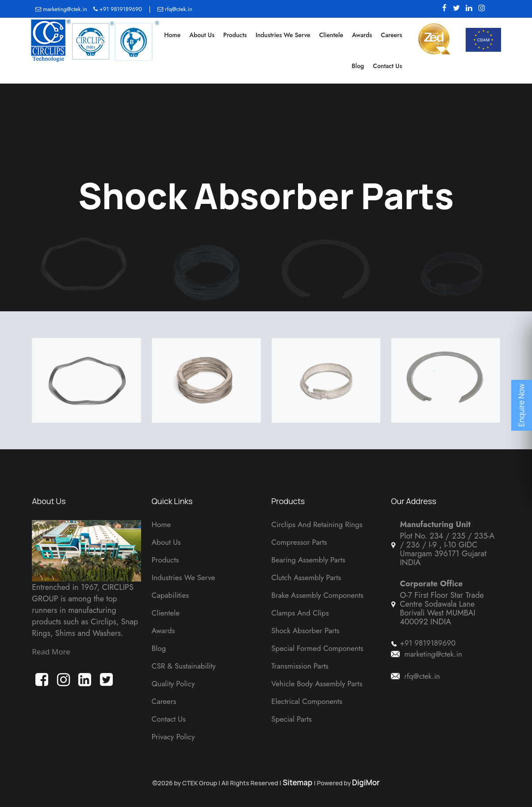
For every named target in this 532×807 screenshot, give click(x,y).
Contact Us (387, 66)
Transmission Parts (300, 666)
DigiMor (366, 782)
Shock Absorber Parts (306, 631)
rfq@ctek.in (175, 9)
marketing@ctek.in (62, 9)
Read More (51, 652)
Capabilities (170, 595)
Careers (391, 35)
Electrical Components (307, 701)
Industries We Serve (283, 35)
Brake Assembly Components (318, 595)
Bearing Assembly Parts (308, 560)
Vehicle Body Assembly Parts (317, 684)
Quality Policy (173, 684)
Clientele (331, 35)
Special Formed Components (318, 648)
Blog (358, 66)
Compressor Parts (299, 542)
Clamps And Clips (300, 613)
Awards (362, 35)
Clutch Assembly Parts (306, 578)
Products (235, 35)
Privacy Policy (173, 737)
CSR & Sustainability (184, 666)
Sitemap (298, 782)
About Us (202, 35)
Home (172, 35)
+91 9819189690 (118, 9)
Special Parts (292, 719)
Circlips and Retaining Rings (317, 524)
